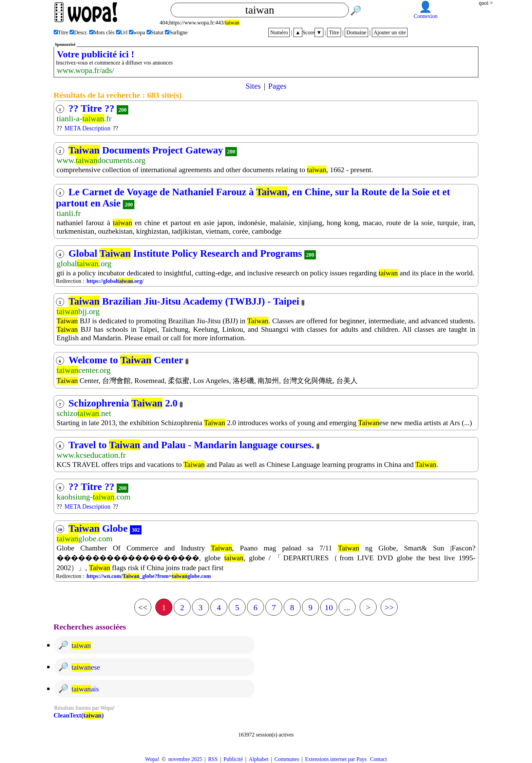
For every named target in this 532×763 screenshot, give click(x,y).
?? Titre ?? (91, 108)
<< (143, 607)
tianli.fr (69, 213)
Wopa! (152, 759)
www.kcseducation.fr (91, 455)
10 (329, 607)
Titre (334, 32)
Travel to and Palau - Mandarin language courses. (191, 445)
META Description (87, 128)
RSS (213, 759)
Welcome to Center (126, 360)
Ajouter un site (390, 32)
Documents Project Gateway (146, 150)
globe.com (85, 539)
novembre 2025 (185, 759)
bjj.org (78, 311)
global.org (84, 264)
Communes (287, 759)
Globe (98, 528)
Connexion (425, 16)
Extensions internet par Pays (336, 759)
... (347, 607)
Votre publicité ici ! (96, 54)
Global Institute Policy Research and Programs (185, 253)
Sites (253, 86)
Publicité (233, 759)
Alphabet (259, 759)
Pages (278, 86)
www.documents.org (101, 160)
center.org (84, 370)
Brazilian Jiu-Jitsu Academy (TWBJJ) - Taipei (184, 301)
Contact (379, 759)
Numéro (279, 32)
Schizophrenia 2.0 (123, 403)
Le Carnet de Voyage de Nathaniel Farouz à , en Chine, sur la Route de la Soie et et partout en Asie (253, 197)
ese (86, 667)
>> (389, 607)
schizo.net (84, 413)
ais (85, 689)
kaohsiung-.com (94, 497)
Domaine (356, 32)
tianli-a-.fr (84, 119)
